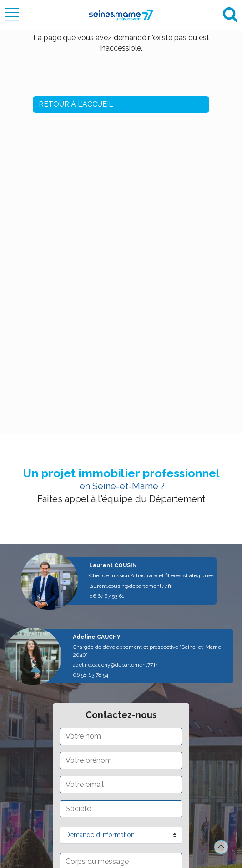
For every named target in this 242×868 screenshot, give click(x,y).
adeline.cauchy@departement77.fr (115, 665)
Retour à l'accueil (76, 104)
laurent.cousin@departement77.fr (130, 586)
